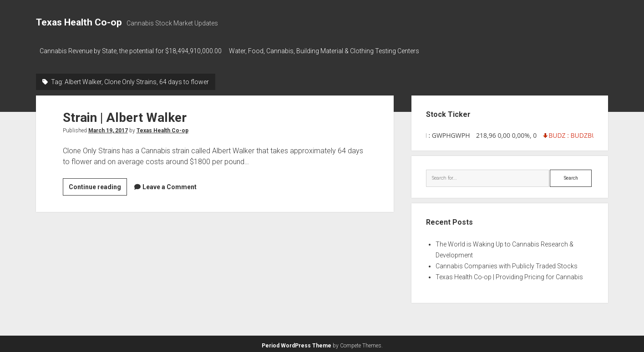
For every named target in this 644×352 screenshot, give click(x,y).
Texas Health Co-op (79, 22)
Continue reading (98, 186)
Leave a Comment (170, 184)
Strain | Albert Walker (125, 115)
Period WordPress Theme (297, 343)
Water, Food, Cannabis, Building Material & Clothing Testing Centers (329, 51)
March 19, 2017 (108, 128)
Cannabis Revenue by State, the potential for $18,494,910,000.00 (131, 51)
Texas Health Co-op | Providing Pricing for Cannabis (509, 274)
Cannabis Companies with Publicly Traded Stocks (507, 263)
